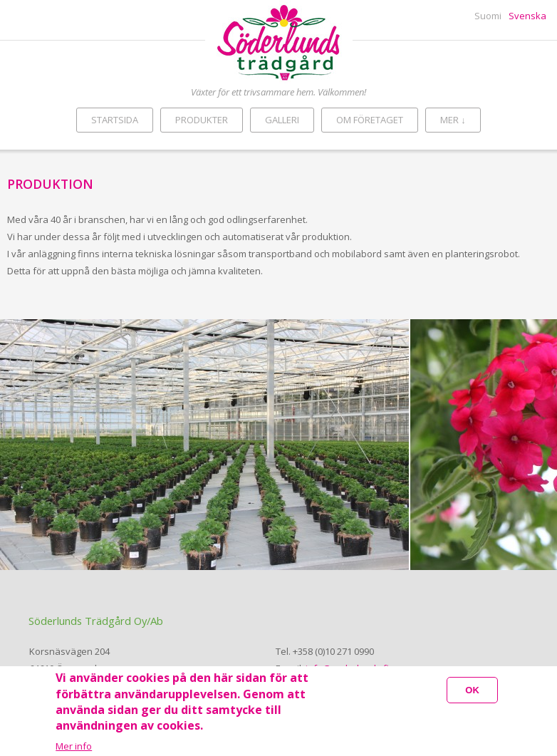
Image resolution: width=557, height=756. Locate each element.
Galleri (282, 120)
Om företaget (370, 120)
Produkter (202, 120)
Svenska (527, 16)
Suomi (488, 16)
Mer (453, 120)
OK (472, 697)
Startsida (115, 120)
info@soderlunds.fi (347, 668)
